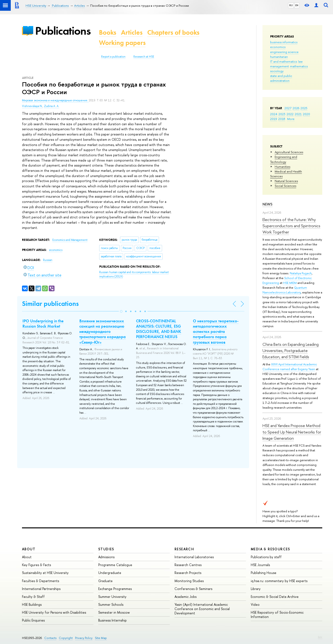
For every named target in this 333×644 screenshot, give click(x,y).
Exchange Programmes (115, 589)
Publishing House (264, 573)
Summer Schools (111, 604)
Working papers (122, 43)
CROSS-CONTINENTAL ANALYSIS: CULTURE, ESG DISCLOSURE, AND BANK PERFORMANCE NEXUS (159, 329)
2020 (306, 114)
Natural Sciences (286, 181)
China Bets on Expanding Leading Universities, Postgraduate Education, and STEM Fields (291, 351)
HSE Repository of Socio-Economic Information (277, 614)
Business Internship (112, 620)
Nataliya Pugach (301, 273)
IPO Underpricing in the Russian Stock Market (43, 324)
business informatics (284, 42)
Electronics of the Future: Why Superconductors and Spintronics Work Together (291, 226)
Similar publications (50, 304)
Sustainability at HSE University (45, 573)
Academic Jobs (186, 597)
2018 (282, 119)
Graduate (105, 581)
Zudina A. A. (52, 106)
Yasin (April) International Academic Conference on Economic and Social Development (202, 609)
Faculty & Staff (33, 597)
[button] (121, 311)
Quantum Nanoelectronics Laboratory (285, 290)
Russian (48, 260)
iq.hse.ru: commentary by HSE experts (279, 581)
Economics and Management (70, 240)
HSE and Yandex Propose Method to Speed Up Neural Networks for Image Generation (292, 432)
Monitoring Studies (189, 581)
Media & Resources (270, 549)
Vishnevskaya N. (32, 106)
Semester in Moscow (114, 612)
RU (291, 5)
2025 (304, 108)
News (267, 204)
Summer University (112, 597)
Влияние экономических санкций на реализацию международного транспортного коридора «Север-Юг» (103, 331)
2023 (282, 114)
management (279, 66)
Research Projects (188, 573)
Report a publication (113, 57)
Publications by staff (266, 557)
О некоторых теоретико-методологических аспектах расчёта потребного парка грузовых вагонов (216, 331)
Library (256, 589)
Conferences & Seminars (193, 589)
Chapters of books (173, 32)
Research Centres (188, 565)
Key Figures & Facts (36, 565)
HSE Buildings (32, 604)
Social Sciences (285, 186)
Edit (320, 637)
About (29, 549)
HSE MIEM (290, 283)
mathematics (299, 66)
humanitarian (279, 57)
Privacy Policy (84, 638)
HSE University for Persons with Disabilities (54, 612)
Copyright (66, 638)
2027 (288, 108)
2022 (290, 114)
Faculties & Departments (41, 581)
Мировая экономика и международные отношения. (55, 100)
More (291, 119)
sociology (277, 71)
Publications (63, 31)
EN (297, 5)
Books (108, 32)
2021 (298, 114)
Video (255, 604)
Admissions (106, 557)
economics (278, 47)
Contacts (50, 638)
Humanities (282, 167)
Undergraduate (110, 573)
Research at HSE (144, 57)
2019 (274, 119)
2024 (274, 114)
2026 (296, 108)
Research (184, 549)
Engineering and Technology (284, 159)
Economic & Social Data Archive (275, 597)
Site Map (101, 638)
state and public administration (281, 78)
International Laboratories (194, 557)
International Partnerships (41, 589)
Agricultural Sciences (289, 152)
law (300, 61)
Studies (106, 549)
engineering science (284, 52)
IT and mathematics (284, 61)
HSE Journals (260, 565)
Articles (132, 32)
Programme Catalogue (115, 565)
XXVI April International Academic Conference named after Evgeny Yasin (290, 367)
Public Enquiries (33, 620)
